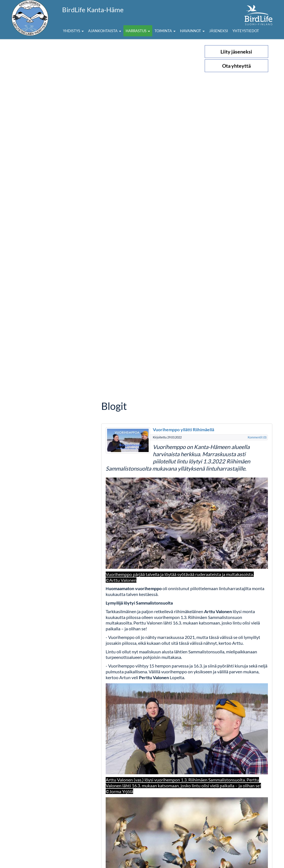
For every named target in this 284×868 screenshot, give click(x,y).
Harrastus (138, 31)
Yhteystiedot (246, 31)
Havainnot (192, 31)
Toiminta (165, 31)
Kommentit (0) (257, 437)
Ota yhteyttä (236, 66)
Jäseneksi (219, 31)
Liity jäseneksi (236, 52)
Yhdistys (73, 31)
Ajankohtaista (105, 31)
